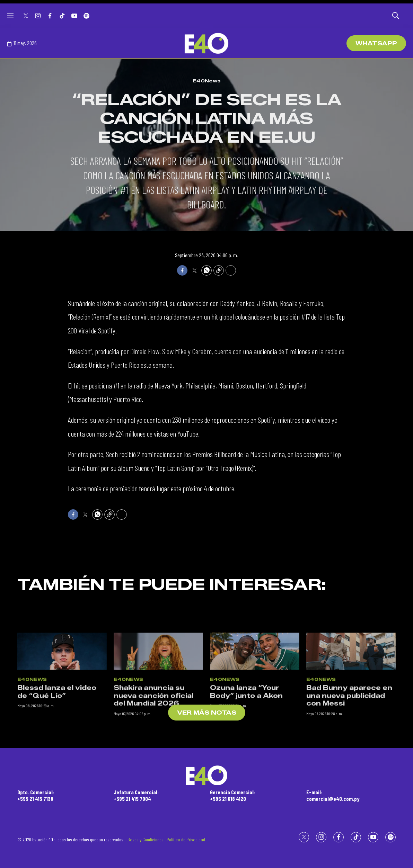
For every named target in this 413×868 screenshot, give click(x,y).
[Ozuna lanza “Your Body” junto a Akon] (255, 721)
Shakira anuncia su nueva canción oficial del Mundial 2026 (153, 765)
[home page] (206, 43)
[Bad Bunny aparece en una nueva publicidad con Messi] (351, 721)
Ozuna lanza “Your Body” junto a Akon (246, 762)
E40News (207, 81)
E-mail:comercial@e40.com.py (333, 795)
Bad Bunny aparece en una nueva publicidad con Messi (349, 765)
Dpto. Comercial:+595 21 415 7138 (36, 795)
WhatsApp (376, 43)
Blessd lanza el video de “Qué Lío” (57, 762)
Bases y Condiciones (146, 839)
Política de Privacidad (186, 839)
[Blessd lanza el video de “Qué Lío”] (62, 721)
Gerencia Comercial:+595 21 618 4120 (232, 795)
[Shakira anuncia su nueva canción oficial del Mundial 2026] (158, 721)
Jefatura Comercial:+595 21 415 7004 (136, 795)
